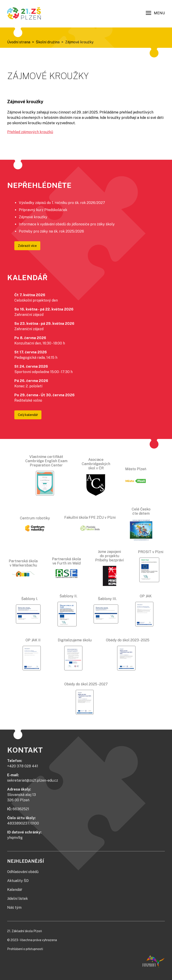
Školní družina (48, 42)
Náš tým (14, 908)
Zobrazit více (27, 246)
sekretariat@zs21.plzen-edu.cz (33, 780)
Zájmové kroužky (79, 42)
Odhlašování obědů (23, 872)
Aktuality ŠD (18, 881)
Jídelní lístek (17, 899)
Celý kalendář (28, 415)
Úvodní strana (19, 42)
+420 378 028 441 (23, 766)
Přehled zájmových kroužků (30, 132)
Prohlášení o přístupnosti (25, 949)
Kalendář (15, 890)
